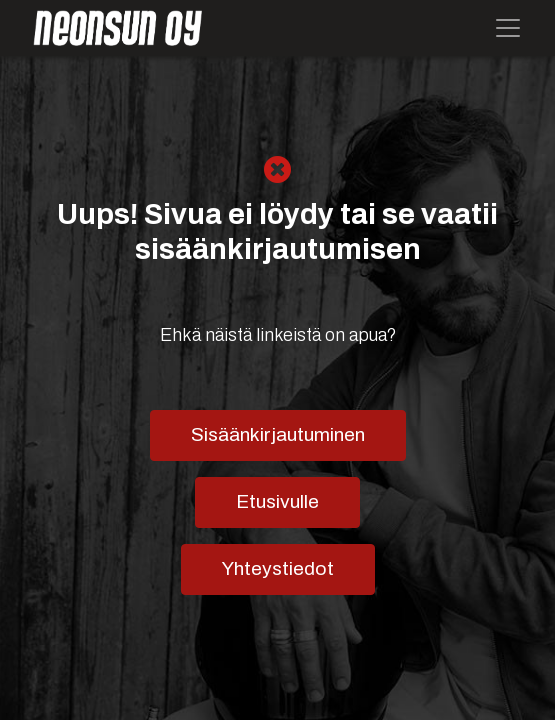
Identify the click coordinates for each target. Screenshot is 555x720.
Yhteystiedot (278, 568)
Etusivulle (277, 501)
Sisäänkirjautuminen (278, 434)
